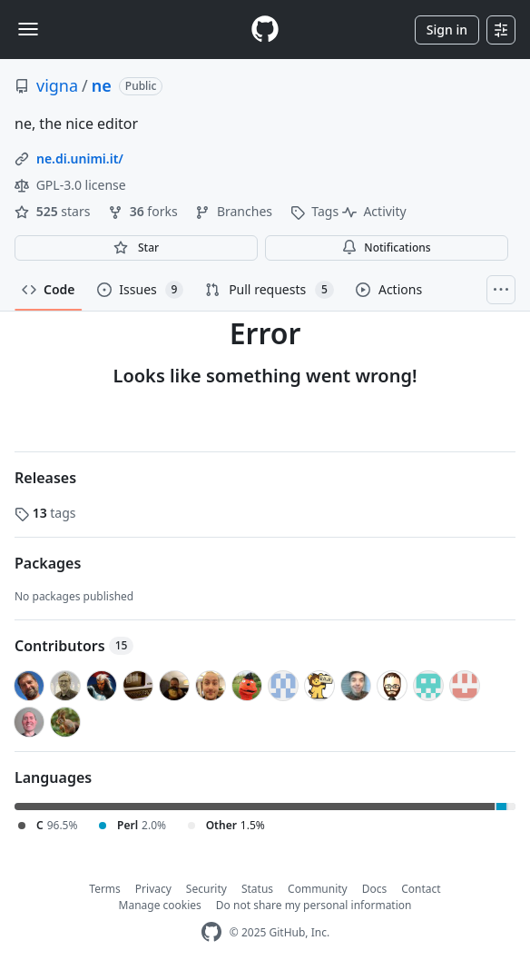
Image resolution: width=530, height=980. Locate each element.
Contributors (74, 646)
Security (206, 889)
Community (318, 889)
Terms (105, 889)
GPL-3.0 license (70, 185)
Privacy (153, 889)
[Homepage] (265, 30)
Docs (375, 889)
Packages (48, 563)
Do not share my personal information (314, 905)
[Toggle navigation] (28, 29)
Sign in (447, 30)
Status (257, 889)
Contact (421, 889)
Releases (45, 478)
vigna (57, 85)
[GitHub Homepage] (211, 932)
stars (54, 211)
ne (102, 85)
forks (144, 211)
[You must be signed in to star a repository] (136, 248)
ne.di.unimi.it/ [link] (80, 158)
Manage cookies (160, 905)
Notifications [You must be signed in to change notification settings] (386, 247)
